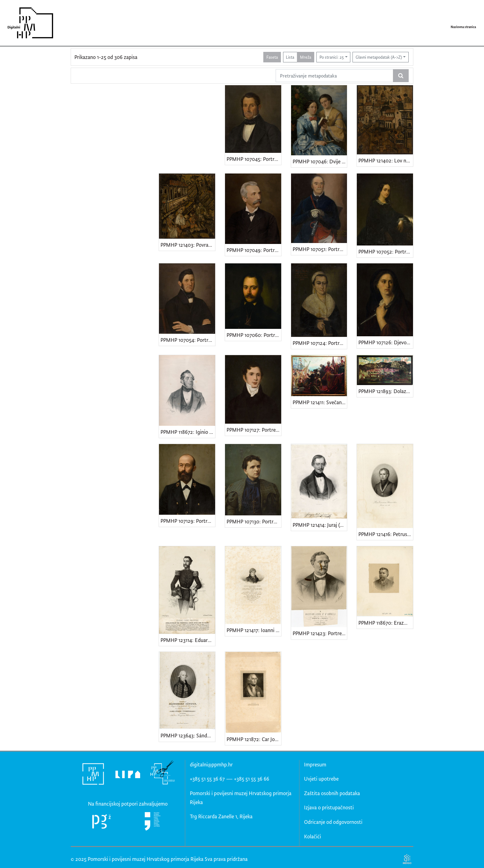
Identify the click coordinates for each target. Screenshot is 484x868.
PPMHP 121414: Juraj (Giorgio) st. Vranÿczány (320, 525)
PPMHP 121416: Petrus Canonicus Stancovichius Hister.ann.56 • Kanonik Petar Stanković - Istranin (386, 534)
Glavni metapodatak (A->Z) (379, 57)
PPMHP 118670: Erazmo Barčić (386, 623)
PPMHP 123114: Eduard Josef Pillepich (188, 640)
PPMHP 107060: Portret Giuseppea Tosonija (254, 335)
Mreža (306, 57)
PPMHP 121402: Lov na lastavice (386, 160)
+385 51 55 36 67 (207, 779)
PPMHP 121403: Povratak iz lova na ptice (188, 245)
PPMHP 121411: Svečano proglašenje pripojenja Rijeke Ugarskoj (320, 402)
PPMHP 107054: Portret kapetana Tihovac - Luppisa (188, 340)
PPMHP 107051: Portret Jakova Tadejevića (320, 249)
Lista (290, 57)
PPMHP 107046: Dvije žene (320, 161)
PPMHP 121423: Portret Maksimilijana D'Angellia (320, 633)
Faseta (272, 57)
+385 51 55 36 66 (252, 779)
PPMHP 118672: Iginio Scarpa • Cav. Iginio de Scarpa (188, 432)
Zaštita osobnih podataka (332, 793)
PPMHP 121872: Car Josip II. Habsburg (254, 739)
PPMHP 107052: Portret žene (386, 252)
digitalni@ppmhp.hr (211, 764)
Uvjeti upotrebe (321, 779)
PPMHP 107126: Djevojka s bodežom (386, 342)
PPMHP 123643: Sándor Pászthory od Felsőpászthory (188, 735)
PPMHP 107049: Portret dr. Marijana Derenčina (254, 250)
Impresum (315, 764)
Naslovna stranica (463, 27)
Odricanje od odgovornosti (333, 822)
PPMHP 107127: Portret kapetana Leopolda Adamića (254, 430)
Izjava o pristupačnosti (329, 807)
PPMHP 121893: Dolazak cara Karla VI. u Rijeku (386, 391)
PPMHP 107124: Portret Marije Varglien (320, 343)
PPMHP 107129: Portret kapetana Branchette (188, 521)
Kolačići (313, 836)
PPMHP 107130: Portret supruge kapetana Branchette (254, 521)
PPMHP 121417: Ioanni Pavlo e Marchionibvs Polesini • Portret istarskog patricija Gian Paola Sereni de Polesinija (254, 630)
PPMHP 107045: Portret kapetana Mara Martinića (254, 159)
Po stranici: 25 (332, 57)
